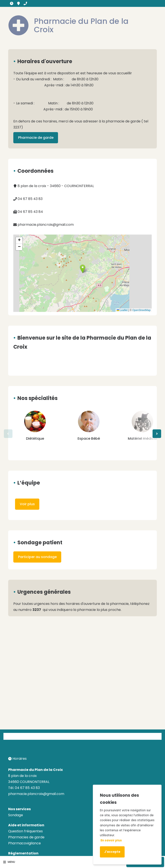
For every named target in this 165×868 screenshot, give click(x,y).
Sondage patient (40, 542)
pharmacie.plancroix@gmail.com (44, 225)
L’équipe (29, 483)
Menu (9, 862)
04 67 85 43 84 (28, 212)
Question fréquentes (25, 831)
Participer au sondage (37, 557)
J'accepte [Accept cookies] (112, 852)
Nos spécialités (37, 398)
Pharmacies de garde (26, 837)
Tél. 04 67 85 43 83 (24, 788)
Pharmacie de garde (36, 138)
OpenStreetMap (141, 310)
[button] (83, 269)
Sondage (16, 815)
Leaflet (122, 310)
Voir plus (27, 504)
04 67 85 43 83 (25, 3)
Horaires (12, 3)
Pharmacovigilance (24, 843)
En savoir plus (111, 840)
